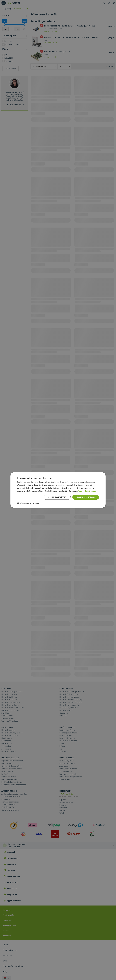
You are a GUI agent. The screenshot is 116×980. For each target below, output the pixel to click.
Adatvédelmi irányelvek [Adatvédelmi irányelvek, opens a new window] (88, 491)
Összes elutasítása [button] (56, 497)
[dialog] (58, 490)
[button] (30, 503)
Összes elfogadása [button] (85, 497)
